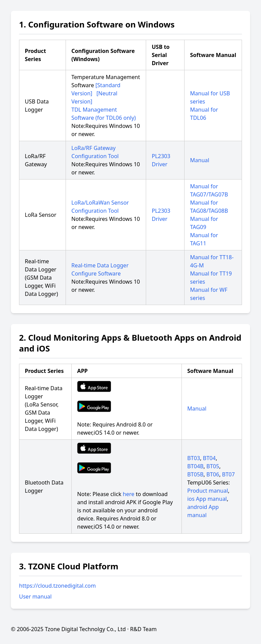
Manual (199, 160)
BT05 (213, 466)
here (128, 494)
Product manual (208, 491)
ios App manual (207, 499)
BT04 (209, 458)
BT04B (195, 466)
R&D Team (143, 629)
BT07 (228, 474)
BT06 (213, 474)
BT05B (195, 474)
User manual (35, 596)
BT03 (194, 458)
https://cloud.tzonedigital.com (57, 586)
